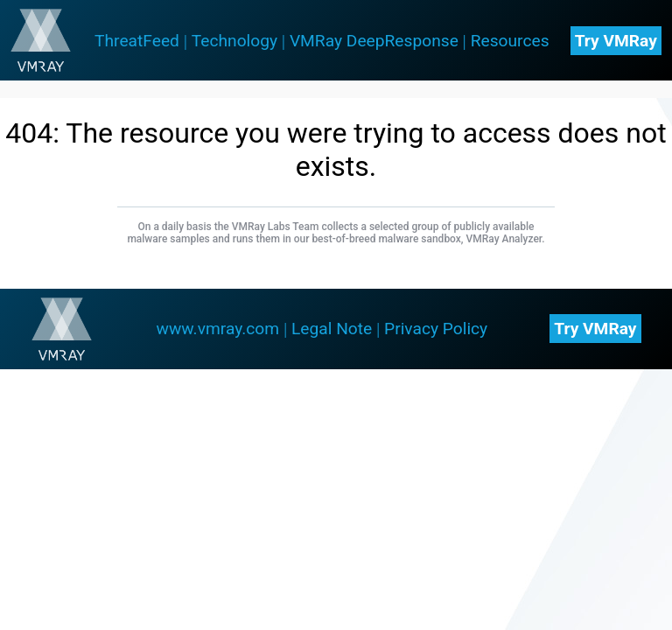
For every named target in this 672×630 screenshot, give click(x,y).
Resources (510, 41)
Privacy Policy (436, 329)
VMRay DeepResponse (374, 41)
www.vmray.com (218, 329)
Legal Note (332, 329)
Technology (234, 41)
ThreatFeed (137, 41)
